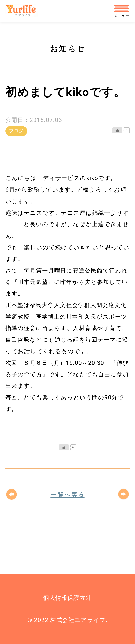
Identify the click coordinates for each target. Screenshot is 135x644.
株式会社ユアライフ (24, 11)
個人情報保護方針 (67, 598)
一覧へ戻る (67, 494)
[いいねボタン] (117, 130)
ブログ (16, 131)
